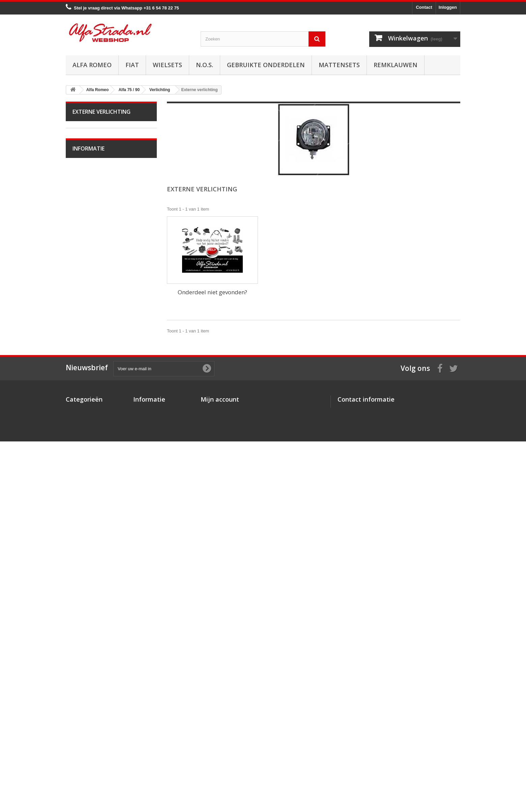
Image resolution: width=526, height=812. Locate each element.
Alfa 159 (85, 499)
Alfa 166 (85, 531)
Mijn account (220, 723)
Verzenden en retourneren (103, 647)
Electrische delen (94, 353)
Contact (424, 7)
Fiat (132, 65)
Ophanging (88, 332)
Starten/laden (90, 259)
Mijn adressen (215, 752)
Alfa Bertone (89, 144)
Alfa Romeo (92, 65)
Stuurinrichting (91, 321)
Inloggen (448, 7)
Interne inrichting (93, 426)
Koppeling (87, 290)
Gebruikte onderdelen (266, 65)
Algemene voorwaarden (101, 637)
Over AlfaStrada (93, 616)
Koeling (84, 269)
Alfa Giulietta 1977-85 (98, 185)
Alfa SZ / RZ (89, 562)
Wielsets (167, 65)
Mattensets (339, 65)
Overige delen (91, 447)
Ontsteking (88, 248)
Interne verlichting (94, 384)
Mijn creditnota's (218, 743)
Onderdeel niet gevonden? (212, 292)
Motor (83, 238)
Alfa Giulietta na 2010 (98, 196)
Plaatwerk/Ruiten (94, 416)
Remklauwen (396, 65)
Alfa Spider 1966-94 (97, 165)
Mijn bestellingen (218, 734)
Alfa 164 (85, 520)
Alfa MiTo (86, 206)
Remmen (86, 311)
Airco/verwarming (94, 342)
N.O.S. (204, 65)
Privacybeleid (147, 769)
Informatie (89, 598)
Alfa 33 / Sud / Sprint (97, 217)
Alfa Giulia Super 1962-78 (102, 154)
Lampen (85, 395)
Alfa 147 (85, 468)
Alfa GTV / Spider (94, 552)
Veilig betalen (91, 627)
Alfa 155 (85, 478)
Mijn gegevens (216, 761)
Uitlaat (83, 280)
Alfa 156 (85, 489)
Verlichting (87, 363)
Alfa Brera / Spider (95, 510)
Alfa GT (85, 541)
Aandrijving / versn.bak (99, 301)
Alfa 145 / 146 (91, 457)
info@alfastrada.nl (382, 761)
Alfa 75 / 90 (88, 227)
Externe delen (91, 437)
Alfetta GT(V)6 (91, 175)
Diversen (86, 405)
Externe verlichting (95, 374)
